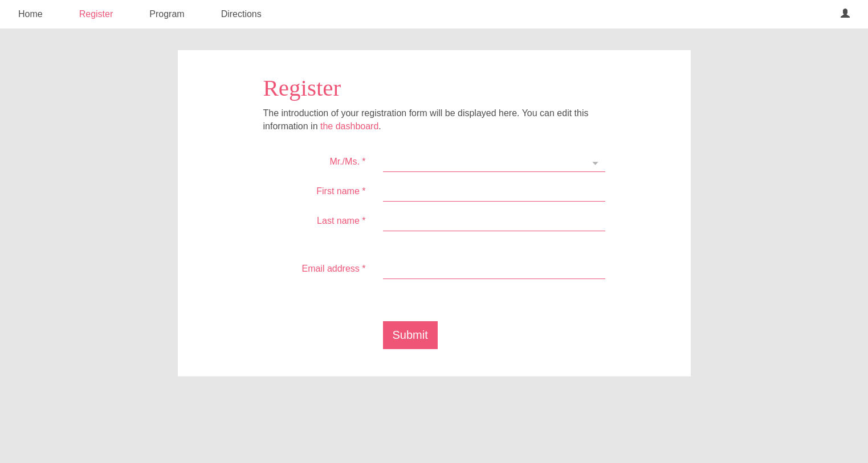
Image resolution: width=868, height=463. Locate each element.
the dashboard (349, 126)
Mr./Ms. (347, 161)
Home (30, 14)
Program (167, 14)
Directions (241, 14)
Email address (333, 269)
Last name (341, 221)
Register (96, 14)
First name (341, 191)
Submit (410, 335)
